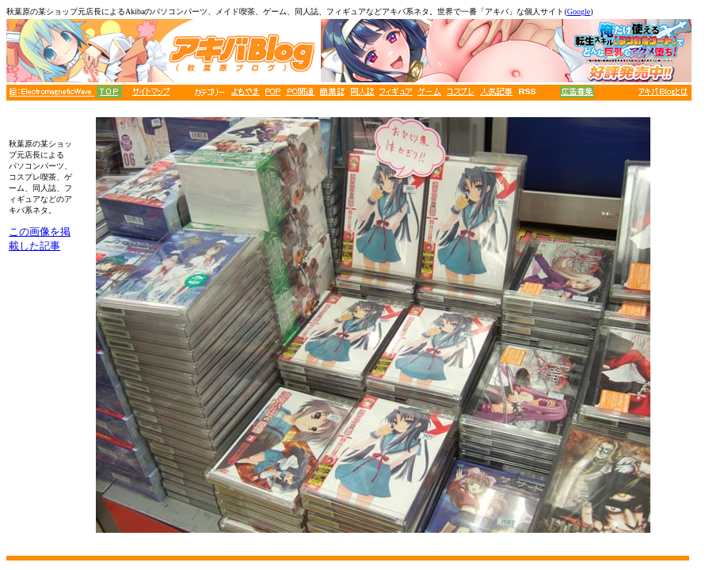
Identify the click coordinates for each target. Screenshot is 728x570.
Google (579, 11)
